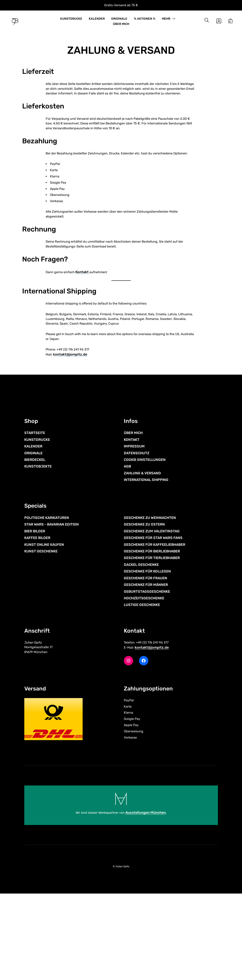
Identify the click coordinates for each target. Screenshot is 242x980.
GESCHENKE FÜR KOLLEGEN (147, 650)
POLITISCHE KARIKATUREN (47, 596)
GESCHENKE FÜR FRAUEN (145, 656)
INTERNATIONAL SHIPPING (146, 554)
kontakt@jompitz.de (71, 427)
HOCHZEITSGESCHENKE (144, 677)
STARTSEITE (35, 507)
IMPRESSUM (134, 521)
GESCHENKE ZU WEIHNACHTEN (150, 596)
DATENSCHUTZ (137, 527)
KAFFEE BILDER (37, 616)
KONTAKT (132, 514)
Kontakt (85, 336)
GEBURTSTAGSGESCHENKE (147, 670)
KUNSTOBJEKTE (38, 541)
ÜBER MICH (121, 26)
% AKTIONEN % (145, 21)
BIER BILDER (35, 609)
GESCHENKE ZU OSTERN (144, 603)
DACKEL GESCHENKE (141, 643)
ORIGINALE (119, 21)
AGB (127, 541)
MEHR (166, 21)
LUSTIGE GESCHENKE (142, 683)
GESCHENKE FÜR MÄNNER (146, 663)
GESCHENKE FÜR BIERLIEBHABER (152, 630)
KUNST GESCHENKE (41, 630)
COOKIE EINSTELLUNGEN (145, 534)
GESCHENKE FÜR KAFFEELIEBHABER (155, 623)
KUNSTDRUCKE (71, 21)
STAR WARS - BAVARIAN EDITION (52, 603)
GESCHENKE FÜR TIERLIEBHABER (152, 636)
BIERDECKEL (35, 534)
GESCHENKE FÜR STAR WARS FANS (153, 616)
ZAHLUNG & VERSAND (142, 548)
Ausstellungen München (148, 899)
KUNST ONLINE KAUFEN (44, 623)
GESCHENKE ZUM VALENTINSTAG (152, 609)
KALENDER (97, 21)
